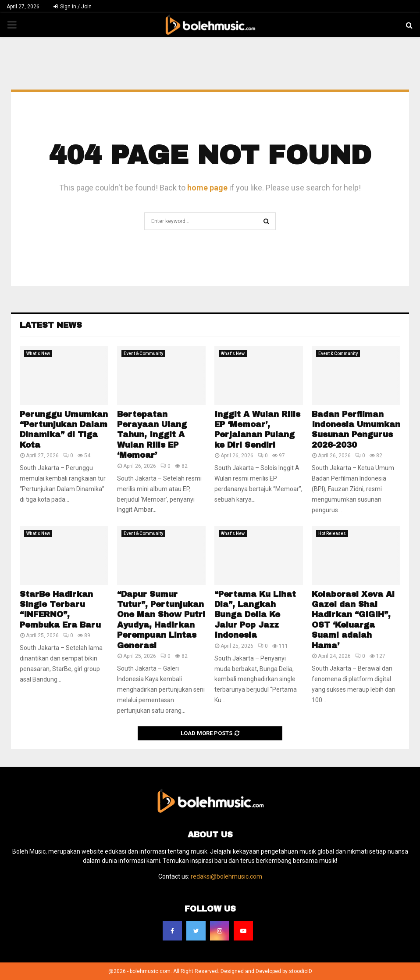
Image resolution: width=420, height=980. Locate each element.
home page (207, 188)
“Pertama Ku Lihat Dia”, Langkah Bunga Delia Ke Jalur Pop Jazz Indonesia (255, 615)
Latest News (51, 325)
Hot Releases (332, 533)
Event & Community (143, 354)
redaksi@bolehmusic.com (226, 876)
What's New (38, 354)
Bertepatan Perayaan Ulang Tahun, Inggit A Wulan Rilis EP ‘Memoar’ (152, 435)
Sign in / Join (73, 7)
